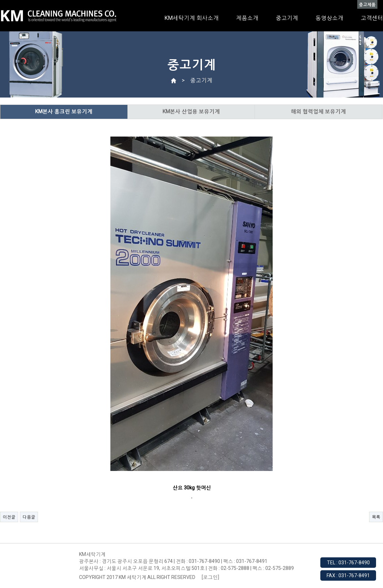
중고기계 (287, 18)
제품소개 (247, 18)
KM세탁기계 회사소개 (191, 18)
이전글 (9, 517)
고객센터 (372, 18)
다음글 (29, 517)
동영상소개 (329, 18)
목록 (376, 517)
